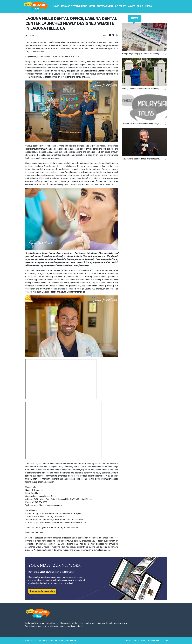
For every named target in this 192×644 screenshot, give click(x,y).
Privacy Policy (140, 640)
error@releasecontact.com (48, 544)
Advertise (155, 640)
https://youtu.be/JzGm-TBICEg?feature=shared (57, 528)
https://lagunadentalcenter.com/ (48, 505)
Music (140, 6)
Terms (127, 640)
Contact (166, 640)
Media (92, 6)
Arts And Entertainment (74, 6)
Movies (131, 6)
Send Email (36, 493)
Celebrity (120, 6)
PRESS (149, 6)
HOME (56, 6)
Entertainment (105, 6)
